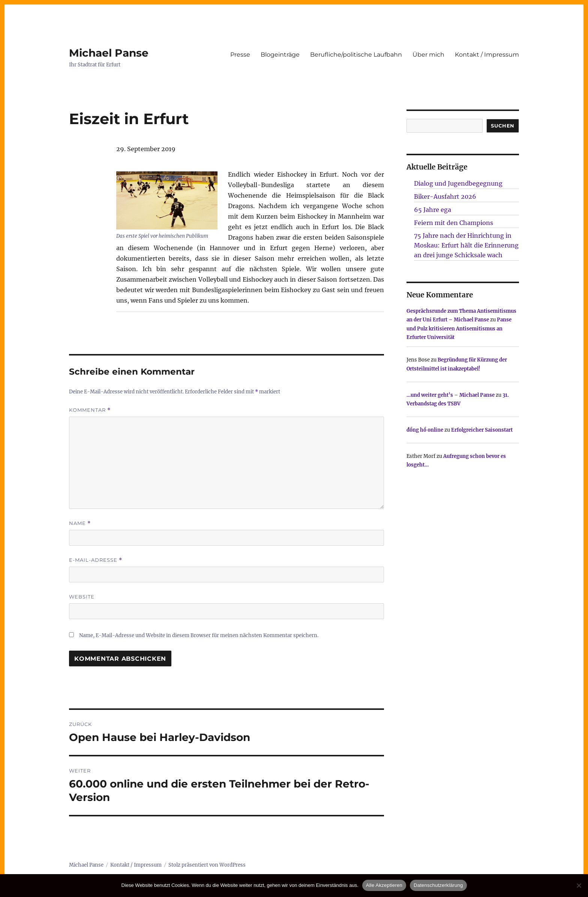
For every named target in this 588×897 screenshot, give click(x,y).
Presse (240, 55)
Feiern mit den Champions (454, 223)
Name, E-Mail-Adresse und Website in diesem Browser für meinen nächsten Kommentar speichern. (199, 635)
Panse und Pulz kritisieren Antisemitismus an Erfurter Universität (459, 328)
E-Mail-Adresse (96, 560)
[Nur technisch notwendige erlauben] (579, 885)
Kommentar (90, 410)
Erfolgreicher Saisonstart (482, 430)
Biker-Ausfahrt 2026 (445, 196)
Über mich (428, 55)
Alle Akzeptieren (384, 885)
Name (80, 523)
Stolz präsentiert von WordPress (207, 865)
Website (82, 597)
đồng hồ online (425, 430)
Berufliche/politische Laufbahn (356, 55)
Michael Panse (109, 53)
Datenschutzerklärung (438, 885)
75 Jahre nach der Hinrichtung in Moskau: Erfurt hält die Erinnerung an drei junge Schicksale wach (466, 245)
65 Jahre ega (433, 210)
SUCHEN (503, 126)
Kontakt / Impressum (487, 55)
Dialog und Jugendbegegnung (458, 183)
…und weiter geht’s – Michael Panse (451, 395)
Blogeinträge (280, 55)
